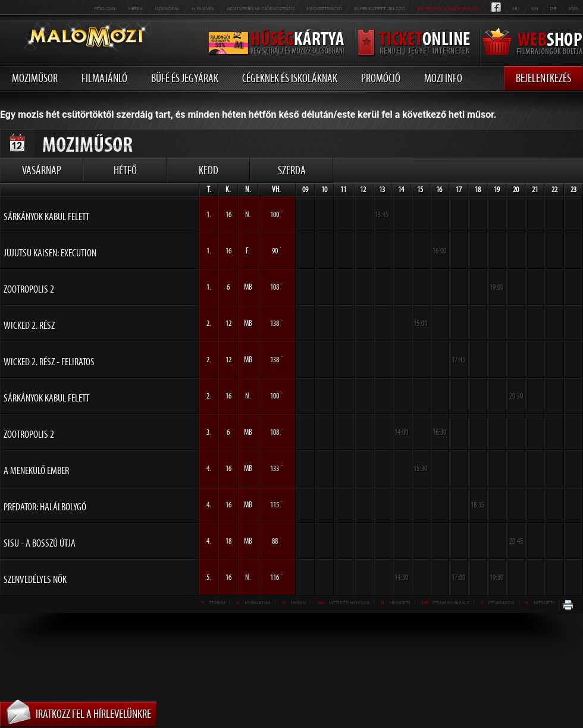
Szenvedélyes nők (35, 579)
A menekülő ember (36, 470)
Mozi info (443, 78)
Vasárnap (42, 170)
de (553, 9)
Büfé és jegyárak (185, 78)
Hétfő (125, 170)
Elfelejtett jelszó (380, 9)
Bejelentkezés (543, 78)
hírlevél (204, 9)
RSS (573, 9)
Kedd (209, 170)
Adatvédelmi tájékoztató (261, 9)
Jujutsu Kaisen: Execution (50, 253)
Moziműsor (35, 78)
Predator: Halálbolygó (45, 507)
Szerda (292, 170)
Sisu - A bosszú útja (40, 543)
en (535, 9)
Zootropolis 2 (29, 289)
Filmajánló (104, 78)
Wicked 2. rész (29, 325)
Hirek (136, 9)
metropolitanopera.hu (448, 9)
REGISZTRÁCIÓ (324, 9)
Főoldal (105, 9)
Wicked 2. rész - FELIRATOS (49, 362)
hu (516, 9)
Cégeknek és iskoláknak (290, 78)
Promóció (381, 78)
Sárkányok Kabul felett (46, 216)
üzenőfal (167, 9)
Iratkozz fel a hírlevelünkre (93, 714)
